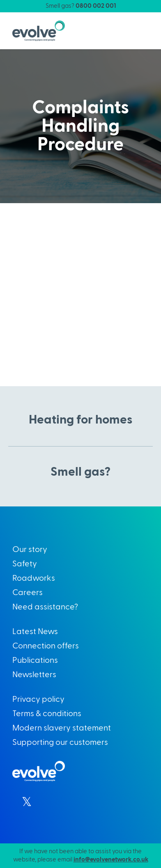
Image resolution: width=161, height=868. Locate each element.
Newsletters (34, 675)
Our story (30, 550)
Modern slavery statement (62, 728)
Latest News (35, 632)
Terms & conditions (47, 714)
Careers (28, 593)
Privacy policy (38, 699)
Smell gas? (81, 6)
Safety (25, 564)
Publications (35, 660)
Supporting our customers (60, 742)
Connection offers (46, 646)
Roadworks (34, 578)
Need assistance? (45, 607)
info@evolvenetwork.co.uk (111, 860)
